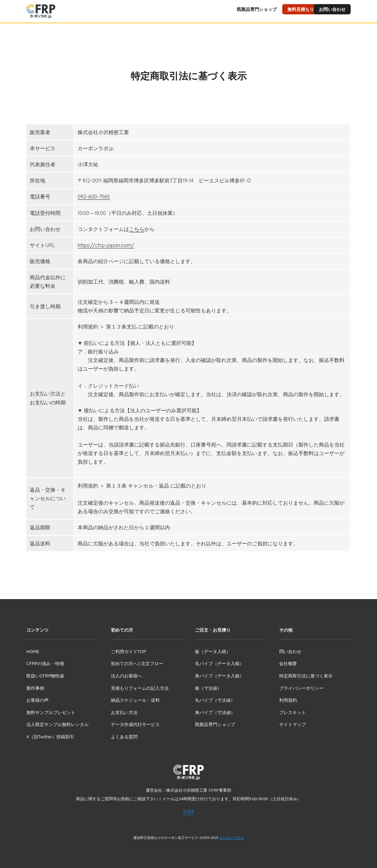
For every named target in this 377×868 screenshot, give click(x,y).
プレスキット (292, 712)
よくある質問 (124, 736)
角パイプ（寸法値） (215, 712)
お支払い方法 (124, 712)
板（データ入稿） (213, 651)
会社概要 (288, 663)
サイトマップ (292, 724)
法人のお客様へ (126, 675)
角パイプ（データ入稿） (219, 675)
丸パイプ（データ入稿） (219, 663)
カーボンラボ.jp (231, 838)
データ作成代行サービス (135, 724)
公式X (188, 811)
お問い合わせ (332, 9)
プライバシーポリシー (301, 688)
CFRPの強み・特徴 (45, 663)
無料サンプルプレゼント (51, 712)
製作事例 (35, 688)
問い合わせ (290, 651)
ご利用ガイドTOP (128, 651)
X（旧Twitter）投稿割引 (50, 736)
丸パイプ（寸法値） (215, 700)
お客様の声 (37, 700)
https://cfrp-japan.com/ (106, 245)
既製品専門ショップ (257, 9)
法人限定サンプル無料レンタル (57, 724)
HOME (33, 651)
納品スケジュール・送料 (135, 700)
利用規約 (288, 700)
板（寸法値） (208, 688)
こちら (137, 229)
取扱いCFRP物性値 (45, 675)
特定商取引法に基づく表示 (306, 675)
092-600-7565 (94, 197)
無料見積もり (301, 9)
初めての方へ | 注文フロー (137, 663)
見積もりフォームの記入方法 (140, 688)
